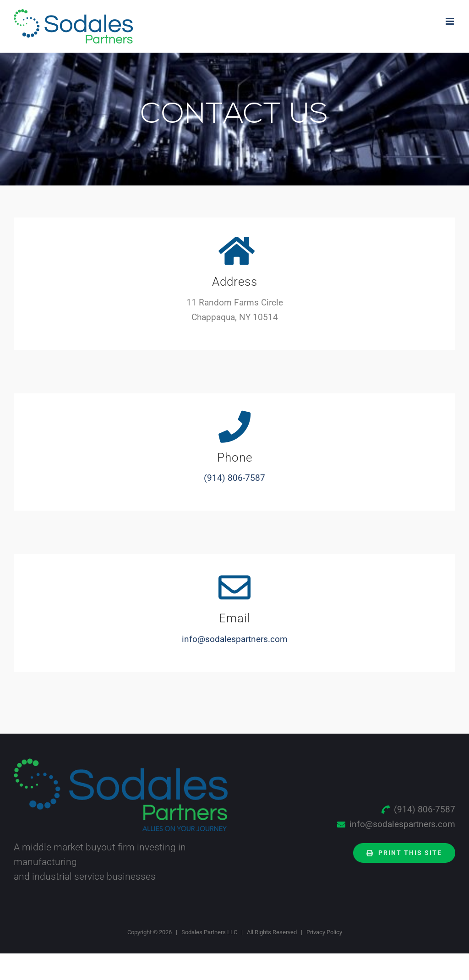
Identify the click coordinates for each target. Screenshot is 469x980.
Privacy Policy (324, 932)
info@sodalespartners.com (235, 639)
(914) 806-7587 (234, 478)
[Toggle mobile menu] (450, 21)
